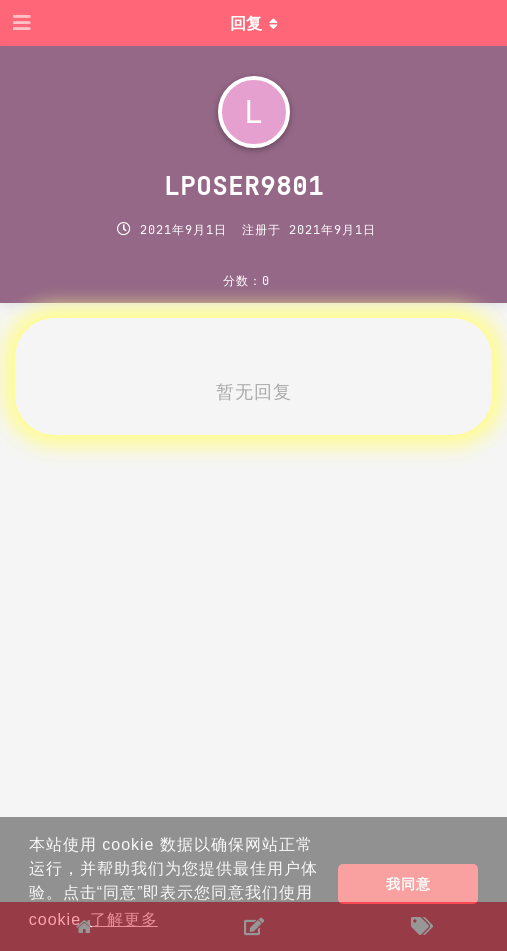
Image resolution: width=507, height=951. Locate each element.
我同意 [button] (408, 884)
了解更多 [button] (124, 919)
